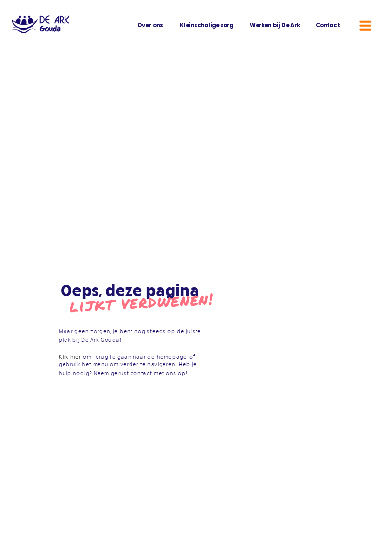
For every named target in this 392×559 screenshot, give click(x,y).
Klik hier (70, 356)
